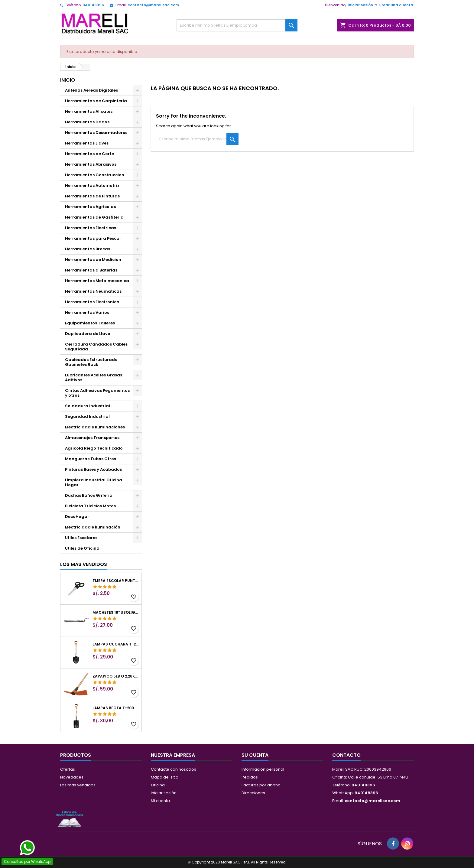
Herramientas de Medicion (93, 260)
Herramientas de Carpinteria (96, 101)
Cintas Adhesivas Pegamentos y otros (97, 393)
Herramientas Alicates (89, 111)
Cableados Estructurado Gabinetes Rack (91, 362)
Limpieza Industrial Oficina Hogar (94, 482)
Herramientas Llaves (87, 143)
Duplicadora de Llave (88, 334)
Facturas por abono (261, 785)
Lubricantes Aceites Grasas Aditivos (94, 377)
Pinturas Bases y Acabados (93, 469)
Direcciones (253, 793)
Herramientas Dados (87, 122)
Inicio (68, 80)
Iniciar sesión (360, 5)
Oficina (158, 785)
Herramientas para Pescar (93, 238)
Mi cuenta (160, 801)
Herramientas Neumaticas (93, 291)
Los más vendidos (84, 564)
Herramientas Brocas (88, 249)
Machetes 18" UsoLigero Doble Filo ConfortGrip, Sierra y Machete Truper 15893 (116, 613)
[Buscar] (237, 25)
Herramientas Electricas (91, 228)
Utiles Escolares (81, 538)
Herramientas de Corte (89, 154)
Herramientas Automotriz (92, 185)
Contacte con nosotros (174, 769)
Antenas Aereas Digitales (91, 90)
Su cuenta (255, 755)
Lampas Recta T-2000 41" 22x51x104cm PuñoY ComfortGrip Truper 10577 (116, 708)
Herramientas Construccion (95, 175)
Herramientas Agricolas (90, 207)
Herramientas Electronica (92, 302)
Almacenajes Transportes (92, 438)
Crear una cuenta (396, 5)
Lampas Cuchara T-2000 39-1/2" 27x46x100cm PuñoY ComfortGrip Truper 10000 (116, 644)
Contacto (346, 755)
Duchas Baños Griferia (89, 495)
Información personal (263, 769)
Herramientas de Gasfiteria (94, 217)
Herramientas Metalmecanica (97, 281)
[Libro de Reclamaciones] (69, 819)
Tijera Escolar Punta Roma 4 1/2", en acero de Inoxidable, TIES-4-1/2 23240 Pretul (116, 581)
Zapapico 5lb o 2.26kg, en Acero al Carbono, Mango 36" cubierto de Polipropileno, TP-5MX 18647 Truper (116, 676)
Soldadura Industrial (88, 406)
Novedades (72, 777)
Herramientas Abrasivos (91, 164)
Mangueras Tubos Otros (91, 459)
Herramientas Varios (87, 312)
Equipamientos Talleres (90, 323)
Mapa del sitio (165, 777)
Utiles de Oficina (82, 548)
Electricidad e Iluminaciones (95, 427)
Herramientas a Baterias (91, 270)
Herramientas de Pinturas (92, 196)
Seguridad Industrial (87, 416)
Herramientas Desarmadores (96, 133)
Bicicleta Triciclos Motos (90, 506)
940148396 (93, 5)
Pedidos (250, 777)
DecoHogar (77, 517)
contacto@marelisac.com (153, 5)
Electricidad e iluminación (93, 527)
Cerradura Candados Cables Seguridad (96, 347)
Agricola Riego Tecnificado (94, 448)
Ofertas (68, 769)
